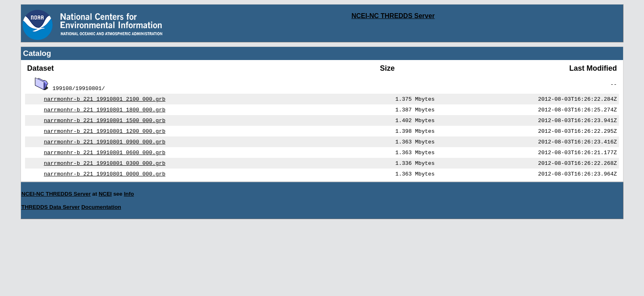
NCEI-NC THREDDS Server (393, 16)
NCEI (105, 200)
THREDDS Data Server (51, 214)
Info (129, 200)
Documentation (101, 214)
